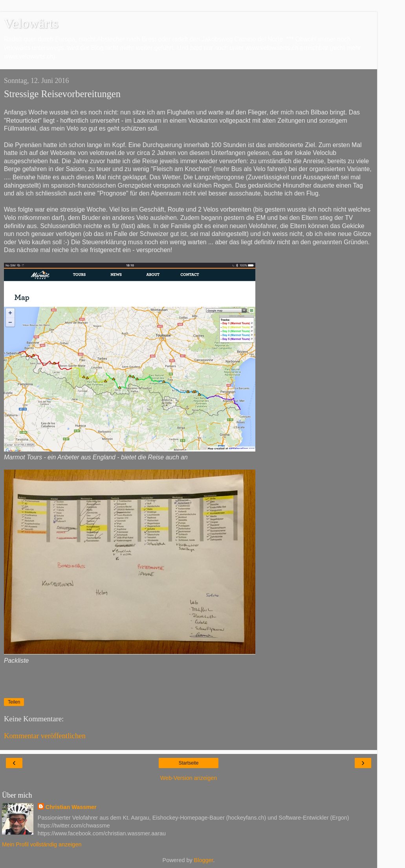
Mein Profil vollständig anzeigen (42, 844)
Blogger (204, 860)
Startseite (189, 763)
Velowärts (31, 23)
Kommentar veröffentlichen (45, 736)
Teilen (14, 702)
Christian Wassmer (71, 807)
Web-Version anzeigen (189, 778)
